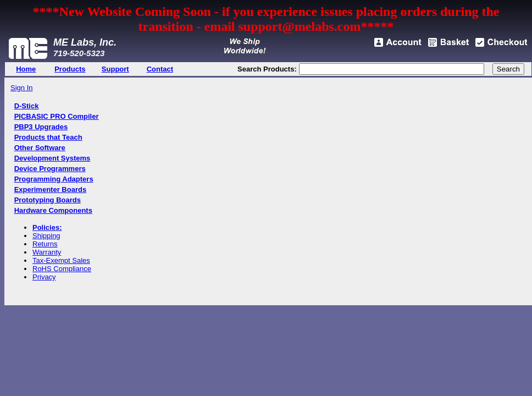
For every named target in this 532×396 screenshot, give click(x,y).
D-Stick (27, 106)
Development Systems (52, 158)
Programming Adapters (54, 179)
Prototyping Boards (48, 200)
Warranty (47, 252)
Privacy (44, 277)
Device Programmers (50, 169)
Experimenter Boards (51, 189)
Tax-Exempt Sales (61, 260)
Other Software (40, 148)
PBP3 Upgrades (41, 127)
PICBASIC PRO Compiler (57, 116)
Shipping (46, 236)
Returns (45, 244)
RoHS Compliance (62, 269)
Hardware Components (53, 210)
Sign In (21, 88)
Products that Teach (48, 137)
